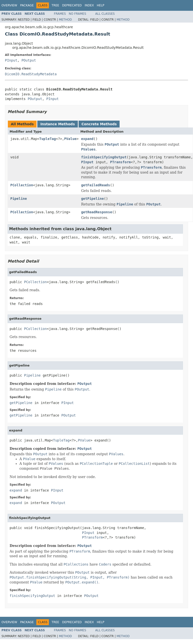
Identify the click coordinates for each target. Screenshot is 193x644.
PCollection (22, 185)
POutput (29, 60)
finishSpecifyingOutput (104, 157)
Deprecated (72, 5)
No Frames (77, 14)
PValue (70, 139)
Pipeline (19, 199)
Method (65, 20)
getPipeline (92, 199)
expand (87, 139)
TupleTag (48, 139)
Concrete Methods (99, 124)
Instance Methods (57, 124)
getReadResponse (96, 212)
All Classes (105, 14)
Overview (9, 5)
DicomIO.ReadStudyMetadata (31, 74)
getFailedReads (96, 185)
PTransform (120, 162)
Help (101, 5)
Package (27, 5)
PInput (11, 60)
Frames (60, 14)
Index (89, 5)
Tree (55, 5)
